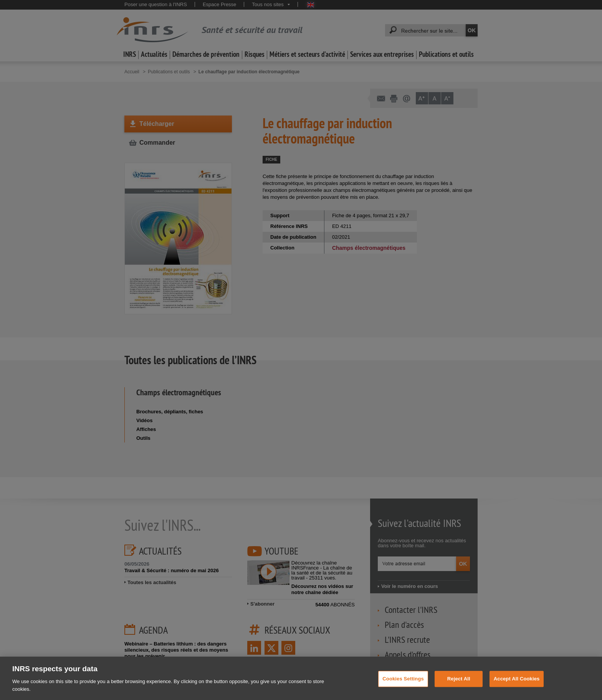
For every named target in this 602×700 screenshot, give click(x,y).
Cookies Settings (403, 688)
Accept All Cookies (517, 688)
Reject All (459, 688)
